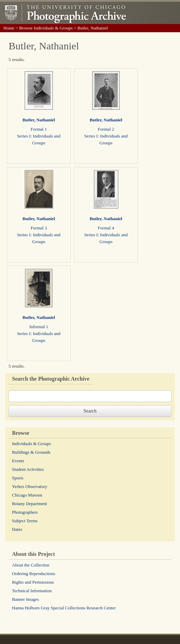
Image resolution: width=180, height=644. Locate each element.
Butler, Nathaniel (39, 120)
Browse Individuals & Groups (46, 28)
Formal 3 (39, 228)
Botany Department (29, 504)
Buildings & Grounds (31, 452)
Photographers (25, 512)
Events (18, 461)
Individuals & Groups (31, 444)
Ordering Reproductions (34, 574)
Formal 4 (106, 228)
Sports (18, 478)
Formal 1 (39, 129)
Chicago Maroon (27, 495)
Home (9, 28)
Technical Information (32, 591)
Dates (17, 529)
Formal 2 (106, 129)
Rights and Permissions (33, 582)
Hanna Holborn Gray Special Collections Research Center (64, 608)
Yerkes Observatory (30, 486)
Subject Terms (25, 521)
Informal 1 (39, 327)
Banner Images (25, 599)
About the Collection (31, 565)
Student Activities (28, 469)
